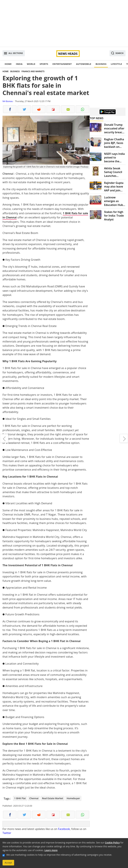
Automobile (84, 64)
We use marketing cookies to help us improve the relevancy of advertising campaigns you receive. (59, 855)
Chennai (34, 798)
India (19, 64)
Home (8, 64)
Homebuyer (73, 798)
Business (101, 64)
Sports (44, 64)
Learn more (51, 850)
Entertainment (62, 64)
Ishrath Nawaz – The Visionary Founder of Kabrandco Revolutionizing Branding (124, 438)
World (31, 64)
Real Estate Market (53, 798)
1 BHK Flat (20, 798)
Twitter (7, 833)
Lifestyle (116, 64)
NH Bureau (8, 101)
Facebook (64, 829)
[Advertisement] (64, 23)
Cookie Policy (112, 843)
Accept (8, 863)
